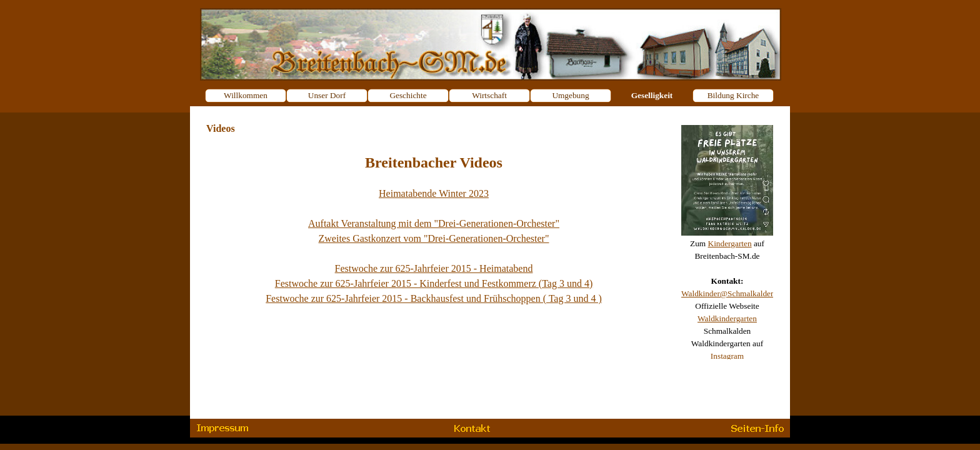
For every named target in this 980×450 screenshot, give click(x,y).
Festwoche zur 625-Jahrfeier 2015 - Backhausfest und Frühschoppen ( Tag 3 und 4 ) (434, 298)
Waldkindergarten (727, 318)
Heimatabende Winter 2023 (434, 193)
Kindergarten (730, 243)
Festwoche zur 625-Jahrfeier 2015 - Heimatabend (434, 268)
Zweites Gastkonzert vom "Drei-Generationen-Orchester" (434, 238)
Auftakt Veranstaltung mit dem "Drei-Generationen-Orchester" (434, 223)
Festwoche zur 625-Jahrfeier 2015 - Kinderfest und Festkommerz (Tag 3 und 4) (434, 283)
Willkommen (246, 95)
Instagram (727, 356)
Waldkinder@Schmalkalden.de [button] (733, 293)
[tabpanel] (727, 237)
